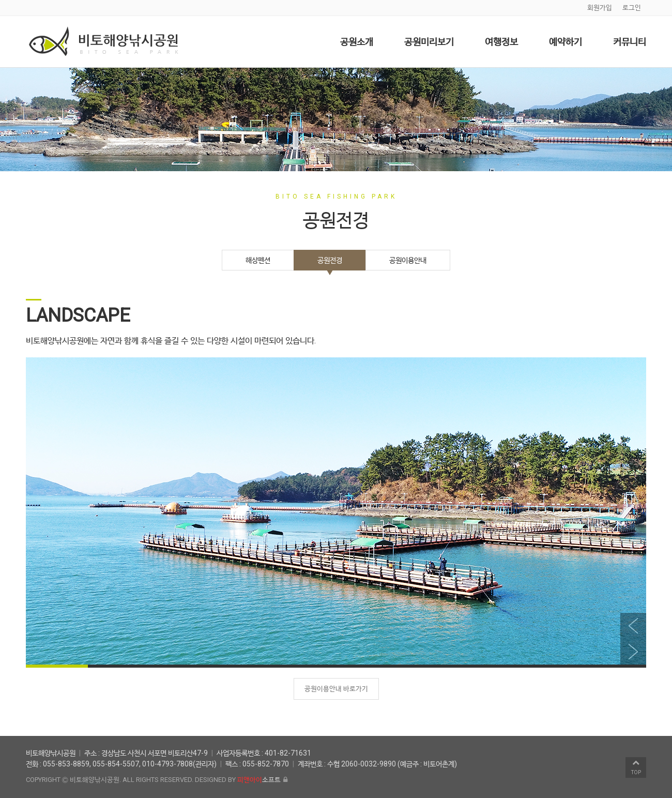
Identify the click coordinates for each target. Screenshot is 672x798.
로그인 (632, 7)
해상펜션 (258, 260)
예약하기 (566, 42)
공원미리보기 (429, 42)
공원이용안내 (408, 260)
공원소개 (357, 42)
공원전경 (330, 260)
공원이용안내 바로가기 (336, 689)
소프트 (259, 780)
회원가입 (600, 7)
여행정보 (501, 42)
